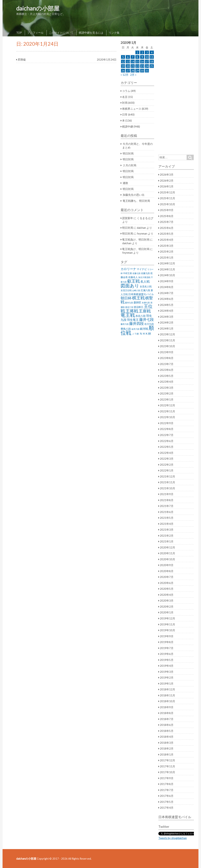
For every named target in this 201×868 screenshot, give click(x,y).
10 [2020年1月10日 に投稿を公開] (147, 57)
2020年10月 (167, 559)
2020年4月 (167, 595)
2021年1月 (167, 541)
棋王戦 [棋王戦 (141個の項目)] (138, 298)
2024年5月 (167, 305)
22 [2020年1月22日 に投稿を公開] (137, 66)
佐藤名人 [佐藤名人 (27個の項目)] (133, 277)
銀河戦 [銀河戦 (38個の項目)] (144, 329)
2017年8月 (167, 784)
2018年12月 (167, 689)
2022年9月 (167, 423)
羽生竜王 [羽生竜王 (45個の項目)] (133, 320)
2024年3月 (167, 317)
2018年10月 (167, 701)
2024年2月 (167, 322)
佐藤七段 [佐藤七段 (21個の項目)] (136, 273)
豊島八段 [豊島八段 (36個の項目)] (126, 329)
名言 (125, 97)
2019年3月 (167, 672)
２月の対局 (129, 165)
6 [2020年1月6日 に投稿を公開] (128, 57)
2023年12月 (167, 334)
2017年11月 (167, 766)
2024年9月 (167, 281)
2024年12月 (167, 263)
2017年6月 (167, 796)
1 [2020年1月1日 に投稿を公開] (137, 52)
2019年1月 (167, 683)
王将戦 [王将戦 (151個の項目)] (132, 311)
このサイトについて (61, 33)
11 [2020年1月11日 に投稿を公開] (152, 57)
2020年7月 (167, 577)
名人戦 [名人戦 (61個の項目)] (145, 281)
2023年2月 (167, 393)
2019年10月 (167, 630)
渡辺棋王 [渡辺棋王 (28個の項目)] (138, 307)
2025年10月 (167, 204)
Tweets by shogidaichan (173, 838)
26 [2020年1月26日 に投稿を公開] (123, 71)
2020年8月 (167, 571)
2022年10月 (167, 417)
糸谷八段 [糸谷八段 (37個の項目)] (140, 316)
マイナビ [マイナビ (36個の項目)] (142, 269)
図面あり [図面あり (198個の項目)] (130, 286)
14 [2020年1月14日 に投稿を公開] (133, 62)
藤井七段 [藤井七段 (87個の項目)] (147, 319)
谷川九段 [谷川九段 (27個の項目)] (149, 324)
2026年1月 (167, 186)
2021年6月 (167, 512)
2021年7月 (167, 506)
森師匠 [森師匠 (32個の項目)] (137, 302)
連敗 (125, 183)
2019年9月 (167, 636)
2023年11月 (167, 340)
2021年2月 (167, 536)
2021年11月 (167, 482)
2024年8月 (167, 287)
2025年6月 (167, 228)
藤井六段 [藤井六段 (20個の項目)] (125, 324)
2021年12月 (167, 476)
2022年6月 (167, 441)
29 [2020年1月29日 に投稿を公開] (137, 71)
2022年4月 (167, 453)
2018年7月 (167, 719)
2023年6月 (167, 370)
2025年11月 (167, 198)
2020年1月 (167, 612)
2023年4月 (167, 382)
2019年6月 (167, 654)
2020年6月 (167, 583)
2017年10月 (167, 772)
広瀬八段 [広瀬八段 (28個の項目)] (145, 290)
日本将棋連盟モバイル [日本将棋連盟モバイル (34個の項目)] (141, 294)
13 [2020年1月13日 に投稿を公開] (128, 62)
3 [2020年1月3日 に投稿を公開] (147, 52)
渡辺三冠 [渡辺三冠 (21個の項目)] (129, 307)
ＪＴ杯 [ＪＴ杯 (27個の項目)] (135, 334)
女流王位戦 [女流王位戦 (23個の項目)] (126, 290)
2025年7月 (167, 222)
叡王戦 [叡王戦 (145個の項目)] (133, 281)
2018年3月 (167, 743)
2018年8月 (167, 713)
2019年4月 (167, 666)
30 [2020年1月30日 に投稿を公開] (142, 71)
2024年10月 (167, 275)
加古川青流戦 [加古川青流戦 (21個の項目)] (144, 277)
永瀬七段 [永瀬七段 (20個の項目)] (146, 303)
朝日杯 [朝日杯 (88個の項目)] (126, 298)
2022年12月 (167, 405)
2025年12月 (167, 192)
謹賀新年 (128, 218)
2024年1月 (167, 328)
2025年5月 (167, 234)
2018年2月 (167, 748)
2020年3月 (167, 601)
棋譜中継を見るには (91, 33)
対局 (125, 103)
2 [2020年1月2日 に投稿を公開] (142, 52)
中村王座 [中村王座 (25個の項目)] (128, 273)
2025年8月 (167, 216)
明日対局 (128, 153)
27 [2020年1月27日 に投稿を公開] (128, 71)
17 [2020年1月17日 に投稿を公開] (147, 62)
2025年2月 (167, 251)
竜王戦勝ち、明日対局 (136, 201)
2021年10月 (167, 488)
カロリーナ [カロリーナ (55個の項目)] (128, 269)
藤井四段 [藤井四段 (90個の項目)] (136, 323)
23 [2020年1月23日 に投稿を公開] (142, 66)
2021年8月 (167, 500)
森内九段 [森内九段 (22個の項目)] (129, 303)
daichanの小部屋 (38, 8)
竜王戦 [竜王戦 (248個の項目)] (128, 315)
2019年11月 (167, 624)
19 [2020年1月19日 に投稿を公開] (123, 66)
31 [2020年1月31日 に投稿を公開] (147, 71)
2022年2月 (167, 465)
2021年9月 (167, 494)
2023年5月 (167, 376)
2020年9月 (167, 565)
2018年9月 (167, 707)
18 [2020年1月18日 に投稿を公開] (152, 62)
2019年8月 (167, 642)
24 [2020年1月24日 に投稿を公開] (147, 66)
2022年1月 (167, 470)
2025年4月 (167, 240)
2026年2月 (167, 181)
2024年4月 (167, 311)
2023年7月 (167, 364)
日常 (125, 114)
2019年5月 (167, 660)
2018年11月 (167, 695)
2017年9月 (167, 778)
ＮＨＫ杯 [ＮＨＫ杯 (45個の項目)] (145, 334)
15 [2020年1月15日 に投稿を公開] (137, 62)
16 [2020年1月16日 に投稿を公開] (142, 62)
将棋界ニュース (132, 109)
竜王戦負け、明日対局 (136, 239)
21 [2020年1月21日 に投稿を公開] (133, 66)
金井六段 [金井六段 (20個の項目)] (135, 329)
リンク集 (114, 33)
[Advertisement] (176, 96)
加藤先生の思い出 (134, 195)
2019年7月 (167, 648)
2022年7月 (167, 435)
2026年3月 (167, 175)
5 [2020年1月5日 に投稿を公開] (123, 57)
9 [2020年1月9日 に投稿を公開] (142, 57)
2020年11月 (167, 553)
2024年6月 (167, 299)
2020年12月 (167, 547)
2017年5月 (167, 802)
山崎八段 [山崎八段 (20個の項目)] (136, 290)
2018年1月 (167, 754)
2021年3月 (167, 530)
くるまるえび (145, 218)
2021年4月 (167, 524)
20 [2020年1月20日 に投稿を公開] (128, 66)
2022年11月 (167, 411)
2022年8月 (167, 429)
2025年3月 (167, 246)
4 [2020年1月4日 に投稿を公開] (152, 52)
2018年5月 (167, 731)
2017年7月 (167, 790)
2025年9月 (167, 210)
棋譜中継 (128, 126)
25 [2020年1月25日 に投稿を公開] (152, 66)
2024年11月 (167, 269)
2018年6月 (167, 725)
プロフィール (35, 33)
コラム (126, 91)
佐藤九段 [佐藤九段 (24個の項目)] (145, 273)
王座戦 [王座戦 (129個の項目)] (145, 311)
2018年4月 (167, 737)
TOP (19, 33)
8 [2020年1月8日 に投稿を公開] (137, 57)
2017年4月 (167, 808)
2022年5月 (167, 447)
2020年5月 (167, 589)
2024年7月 (167, 293)
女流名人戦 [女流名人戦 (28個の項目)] (146, 286)
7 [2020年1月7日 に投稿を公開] (133, 57)
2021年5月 (167, 518)
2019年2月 (167, 677)
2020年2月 (167, 607)
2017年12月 (167, 760)
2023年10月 (167, 346)
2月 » (133, 75)
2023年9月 (167, 352)
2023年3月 (167, 388)
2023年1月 (167, 399)
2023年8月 (167, 358)
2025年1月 (167, 257)
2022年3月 (167, 459)
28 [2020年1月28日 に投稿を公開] (133, 71)
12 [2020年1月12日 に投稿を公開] (123, 62)
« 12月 (125, 75)
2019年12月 (167, 618)
